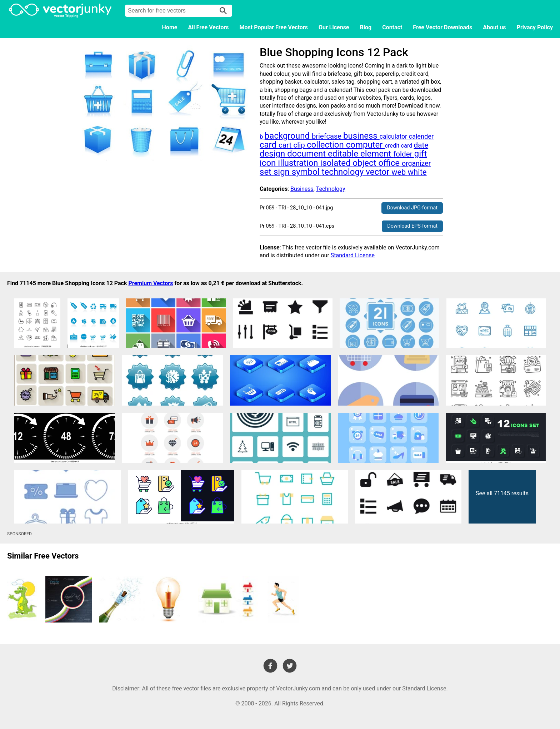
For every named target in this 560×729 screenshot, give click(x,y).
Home (170, 27)
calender (421, 136)
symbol (307, 172)
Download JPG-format (412, 208)
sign (283, 172)
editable (344, 154)
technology (344, 172)
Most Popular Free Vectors (274, 27)
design (273, 154)
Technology (331, 189)
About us (494, 27)
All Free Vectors (208, 27)
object (365, 163)
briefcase (327, 136)
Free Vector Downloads (442, 27)
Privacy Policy (535, 27)
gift (421, 154)
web (399, 172)
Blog (366, 27)
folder (404, 154)
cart (286, 145)
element (377, 154)
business (361, 136)
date (421, 145)
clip (300, 145)
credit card (399, 146)
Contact (392, 27)
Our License (334, 27)
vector (379, 172)
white (417, 172)
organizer (416, 163)
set (267, 172)
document (307, 154)
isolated (337, 163)
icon (269, 163)
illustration (299, 163)
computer (366, 145)
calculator (394, 137)
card (269, 145)
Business (302, 189)
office (390, 163)
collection (326, 145)
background (288, 136)
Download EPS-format (412, 226)
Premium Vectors (151, 283)
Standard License (353, 255)
